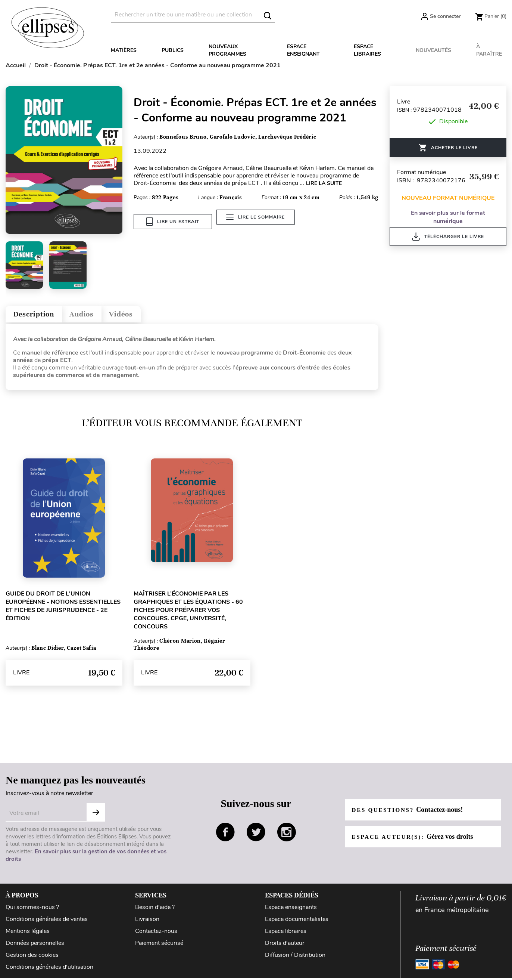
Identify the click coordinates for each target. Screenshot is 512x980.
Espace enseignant (303, 50)
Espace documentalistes (297, 922)
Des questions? (410, 813)
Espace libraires (367, 50)
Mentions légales (28, 934)
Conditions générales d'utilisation (49, 971)
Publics (173, 50)
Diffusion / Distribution (295, 959)
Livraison (147, 922)
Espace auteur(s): (415, 840)
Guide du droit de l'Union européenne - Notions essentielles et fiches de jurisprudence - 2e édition (63, 609)
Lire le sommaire (258, 222)
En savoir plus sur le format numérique (448, 217)
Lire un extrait (173, 222)
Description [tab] (39, 316)
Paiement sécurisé (159, 946)
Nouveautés (433, 50)
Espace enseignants (291, 911)
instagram (287, 835)
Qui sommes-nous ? (32, 911)
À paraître (489, 50)
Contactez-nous (156, 934)
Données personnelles (35, 946)
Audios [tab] (95, 316)
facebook (225, 835)
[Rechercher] (193, 15)
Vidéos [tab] (141, 316)
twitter (256, 835)
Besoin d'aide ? (155, 911)
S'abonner (96, 816)
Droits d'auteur (285, 946)
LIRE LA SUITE (324, 183)
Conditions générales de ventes (47, 922)
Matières (124, 50)
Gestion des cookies (32, 959)
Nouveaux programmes (227, 50)
